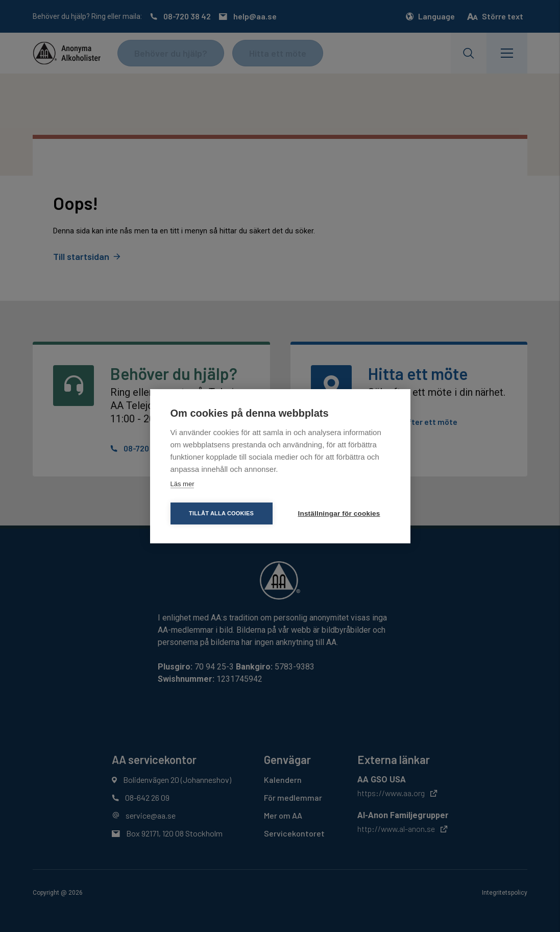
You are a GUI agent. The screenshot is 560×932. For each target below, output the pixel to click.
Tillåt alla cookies (221, 513)
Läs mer (182, 484)
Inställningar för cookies (339, 513)
